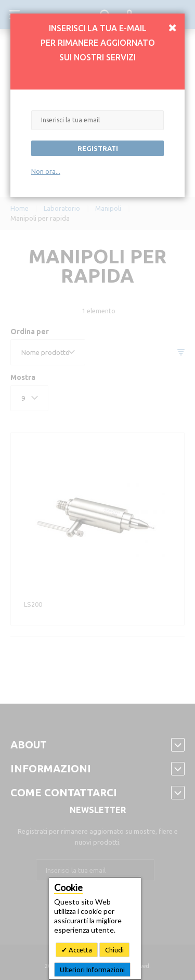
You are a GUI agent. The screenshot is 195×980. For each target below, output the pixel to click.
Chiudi (114, 950)
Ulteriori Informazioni (92, 970)
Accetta (80, 950)
